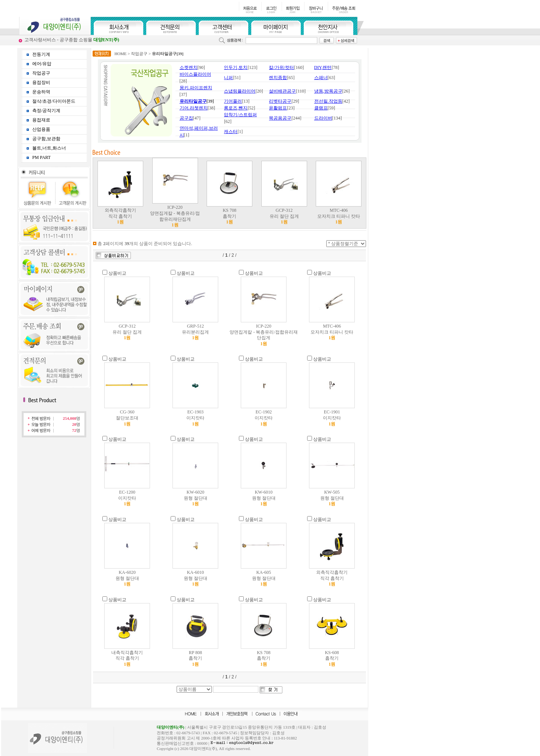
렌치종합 (278, 78)
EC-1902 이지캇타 (264, 418)
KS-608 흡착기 (332, 658)
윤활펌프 (278, 108)
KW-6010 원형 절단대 (264, 498)
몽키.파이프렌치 (196, 88)
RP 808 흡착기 (195, 658)
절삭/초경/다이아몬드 (54, 101)
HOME (120, 54)
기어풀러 (233, 101)
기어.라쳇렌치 (194, 108)
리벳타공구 (280, 101)
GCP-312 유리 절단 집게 (284, 216)
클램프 (321, 108)
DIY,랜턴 (323, 67)
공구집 (186, 118)
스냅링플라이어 (240, 91)
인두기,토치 (236, 67)
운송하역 (41, 92)
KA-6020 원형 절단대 (127, 578)
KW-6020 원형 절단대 (196, 498)
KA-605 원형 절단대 (264, 578)
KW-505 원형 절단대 (332, 498)
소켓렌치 (189, 67)
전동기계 (41, 54)
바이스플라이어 (195, 74)
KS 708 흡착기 (229, 216)
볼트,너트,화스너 (49, 148)
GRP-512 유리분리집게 (195, 332)
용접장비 (41, 82)
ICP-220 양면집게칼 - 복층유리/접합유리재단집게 (175, 216)
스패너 (321, 78)
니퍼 (228, 78)
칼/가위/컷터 (281, 67)
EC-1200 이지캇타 (127, 498)
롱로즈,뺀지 (236, 108)
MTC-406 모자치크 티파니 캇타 (339, 216)
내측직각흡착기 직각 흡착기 (127, 658)
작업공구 (41, 73)
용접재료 (41, 120)
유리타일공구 (193, 101)
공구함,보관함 (46, 139)
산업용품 (41, 129)
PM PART (41, 157)
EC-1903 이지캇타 (195, 418)
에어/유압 (42, 64)
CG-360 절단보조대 (127, 418)
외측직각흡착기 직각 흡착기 (120, 216)
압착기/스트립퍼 (240, 115)
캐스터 (231, 132)
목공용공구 (280, 118)
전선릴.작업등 (328, 101)
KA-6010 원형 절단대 (196, 578)
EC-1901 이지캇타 (332, 418)
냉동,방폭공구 (328, 91)
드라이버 (323, 118)
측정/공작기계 (46, 111)
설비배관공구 (282, 91)
